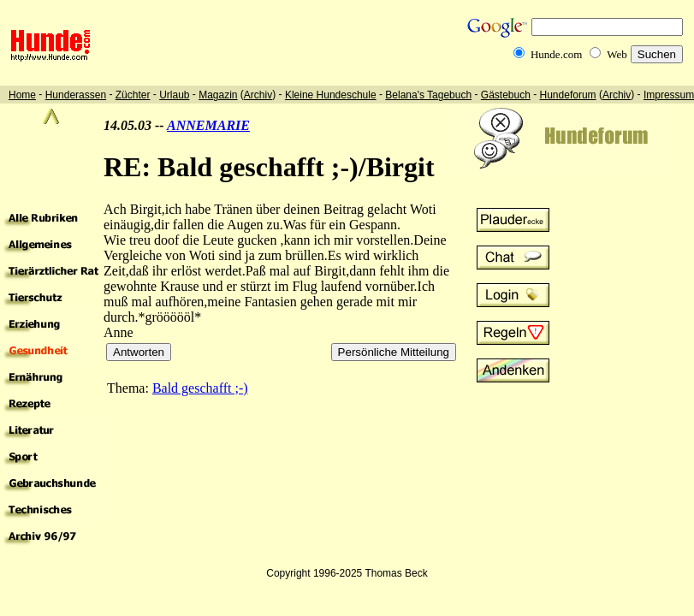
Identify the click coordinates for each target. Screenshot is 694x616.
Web (617, 54)
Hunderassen (76, 95)
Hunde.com (556, 54)
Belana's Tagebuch (428, 95)
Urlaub (174, 95)
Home (22, 95)
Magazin (218, 95)
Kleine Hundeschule (331, 95)
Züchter (133, 95)
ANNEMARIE (208, 125)
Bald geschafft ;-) (200, 388)
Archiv (258, 95)
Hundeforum (568, 95)
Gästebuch (506, 95)
